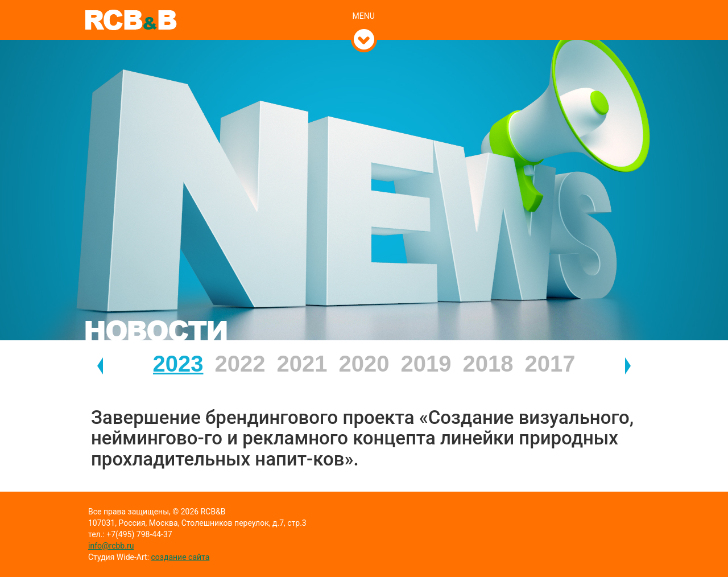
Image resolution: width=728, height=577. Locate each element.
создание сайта (181, 557)
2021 (302, 364)
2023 (178, 364)
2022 (240, 364)
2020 (364, 364)
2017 (550, 364)
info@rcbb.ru (111, 546)
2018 (488, 364)
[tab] (364, 4)
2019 (426, 364)
